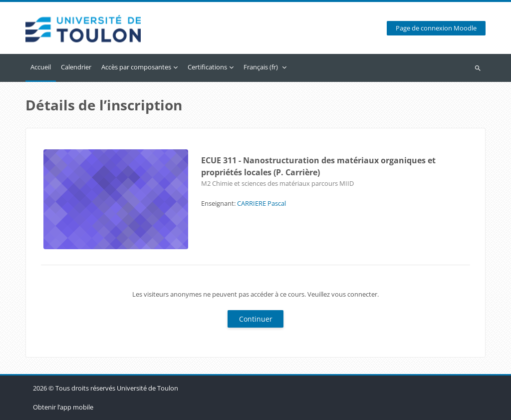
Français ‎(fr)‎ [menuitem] (261, 67)
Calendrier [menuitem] (76, 67)
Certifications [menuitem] (207, 67)
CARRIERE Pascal (261, 203)
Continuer (256, 319)
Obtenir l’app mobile (63, 407)
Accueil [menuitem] (41, 67)
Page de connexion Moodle (436, 28)
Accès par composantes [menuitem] (136, 67)
